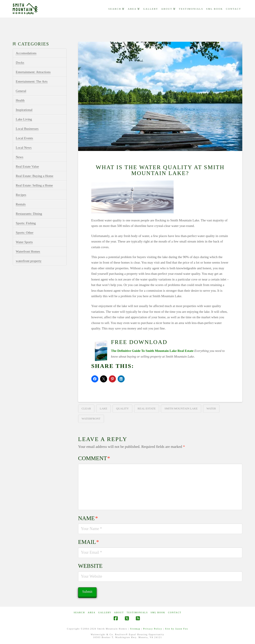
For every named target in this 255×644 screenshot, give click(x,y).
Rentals (21, 204)
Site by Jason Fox (177, 629)
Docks (20, 63)
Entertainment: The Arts (32, 81)
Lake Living (24, 119)
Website (90, 566)
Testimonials (137, 612)
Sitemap (135, 629)
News (20, 157)
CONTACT (175, 612)
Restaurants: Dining (29, 214)
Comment (94, 458)
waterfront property (29, 261)
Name (88, 518)
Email (89, 542)
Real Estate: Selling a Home (34, 185)
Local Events (24, 138)
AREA (92, 612)
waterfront (91, 419)
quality (122, 408)
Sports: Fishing (26, 223)
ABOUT (119, 612)
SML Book (158, 612)
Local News (24, 148)
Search (79, 612)
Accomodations (26, 53)
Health (20, 100)
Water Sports (24, 242)
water (211, 408)
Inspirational (24, 110)
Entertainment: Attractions (33, 72)
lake (103, 408)
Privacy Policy (153, 629)
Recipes (21, 195)
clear (86, 408)
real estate (147, 408)
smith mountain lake (181, 408)
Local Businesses (27, 129)
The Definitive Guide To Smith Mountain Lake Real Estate (152, 351)
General (21, 91)
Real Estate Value (27, 166)
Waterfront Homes (28, 251)
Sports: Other (25, 233)
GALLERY (105, 612)
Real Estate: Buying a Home (35, 176)
